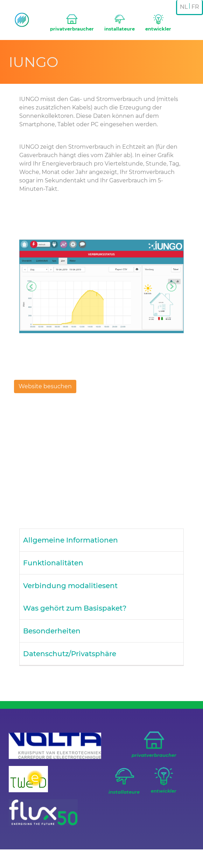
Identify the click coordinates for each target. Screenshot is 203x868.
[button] (32, 287)
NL (184, 7)
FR (195, 7)
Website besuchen (45, 386)
